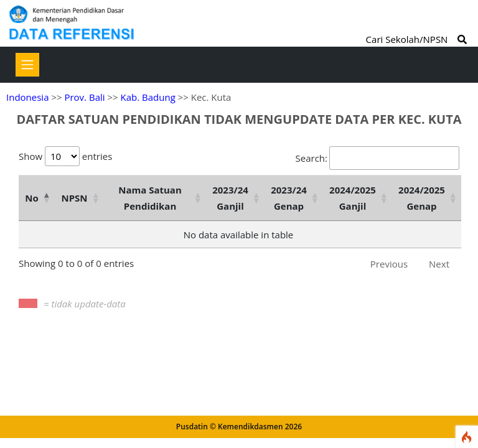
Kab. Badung (148, 97)
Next (439, 264)
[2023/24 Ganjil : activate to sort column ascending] (235, 198)
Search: (377, 158)
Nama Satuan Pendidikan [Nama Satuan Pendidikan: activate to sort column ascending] (150, 198)
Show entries (65, 156)
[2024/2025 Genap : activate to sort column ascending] (427, 198)
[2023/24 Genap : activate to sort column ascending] (294, 198)
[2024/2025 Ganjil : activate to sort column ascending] (358, 198)
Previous (389, 264)
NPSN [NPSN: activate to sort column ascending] (74, 198)
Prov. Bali (84, 97)
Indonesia (27, 97)
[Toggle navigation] (27, 65)
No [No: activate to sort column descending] (31, 198)
